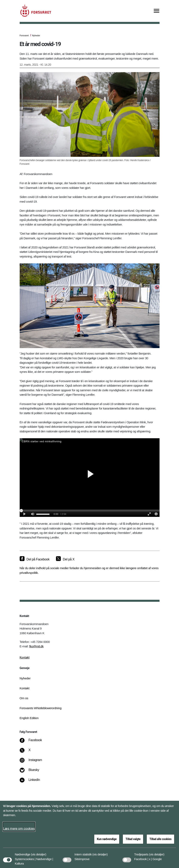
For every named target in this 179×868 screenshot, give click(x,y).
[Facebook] (33, 742)
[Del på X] (65, 559)
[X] (30, 752)
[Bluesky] (32, 772)
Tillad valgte (133, 839)
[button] (39, 852)
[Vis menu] (156, 11)
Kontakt (25, 657)
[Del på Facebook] (35, 559)
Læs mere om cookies (19, 829)
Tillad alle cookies (160, 839)
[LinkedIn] (33, 782)
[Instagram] (34, 762)
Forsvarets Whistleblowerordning (41, 708)
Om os (24, 698)
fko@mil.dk (36, 646)
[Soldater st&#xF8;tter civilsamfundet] (90, 478)
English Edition (29, 718)
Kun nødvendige (107, 839)
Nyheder (36, 35)
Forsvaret (24, 35)
